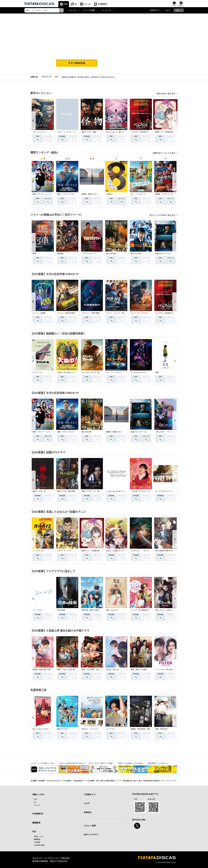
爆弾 (34, 254)
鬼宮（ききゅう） (113, 610)
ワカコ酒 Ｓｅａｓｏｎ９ (140, 491)
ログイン (181, 6)
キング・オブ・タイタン (140, 313)
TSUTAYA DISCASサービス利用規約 (59, 781)
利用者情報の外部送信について (154, 781)
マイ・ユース (37, 610)
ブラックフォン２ (39, 132)
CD (76, 4)
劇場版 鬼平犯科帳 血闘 (140, 729)
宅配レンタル (39, 836)
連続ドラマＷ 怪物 (89, 132)
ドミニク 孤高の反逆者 (66, 313)
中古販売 (37, 842)
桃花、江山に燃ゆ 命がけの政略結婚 (95, 669)
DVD (66, 4)
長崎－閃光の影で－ (162, 729)
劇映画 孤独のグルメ (90, 194)
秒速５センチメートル (163, 254)
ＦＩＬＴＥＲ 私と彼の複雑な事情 (168, 669)
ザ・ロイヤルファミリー (164, 491)
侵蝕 (157, 372)
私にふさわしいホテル (41, 729)
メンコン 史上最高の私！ (140, 610)
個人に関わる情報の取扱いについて (109, 781)
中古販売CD (103, 4)
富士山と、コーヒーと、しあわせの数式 (96, 729)
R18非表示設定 (39, 845)
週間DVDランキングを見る (164, 153)
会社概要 (34, 781)
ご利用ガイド (155, 10)
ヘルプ (167, 10)
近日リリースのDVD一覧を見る (163, 215)
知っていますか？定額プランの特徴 (101, 763)
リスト (174, 6)
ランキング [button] (106, 10)
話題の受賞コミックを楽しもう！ (159, 763)
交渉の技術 (61, 610)
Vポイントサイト (91, 834)
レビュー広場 (90, 825)
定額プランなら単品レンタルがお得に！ (131, 763)
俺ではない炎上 (136, 254)
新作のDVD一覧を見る (166, 94)
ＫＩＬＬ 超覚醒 (39, 313)
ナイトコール (37, 372)
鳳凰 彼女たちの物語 (139, 669)
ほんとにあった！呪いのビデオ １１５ (121, 132)
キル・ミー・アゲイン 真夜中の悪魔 (120, 372)
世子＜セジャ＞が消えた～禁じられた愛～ (170, 610)
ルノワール (110, 729)
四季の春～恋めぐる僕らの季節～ (94, 610)
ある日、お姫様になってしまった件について (122, 551)
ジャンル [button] (72, 10)
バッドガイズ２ (38, 551)
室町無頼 (60, 254)
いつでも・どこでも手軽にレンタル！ (43, 763)
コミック (87, 4)
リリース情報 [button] (89, 10)
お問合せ (88, 812)
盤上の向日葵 (111, 254)
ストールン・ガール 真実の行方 (94, 372)
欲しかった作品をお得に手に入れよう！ (73, 763)
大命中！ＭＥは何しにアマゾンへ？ (70, 372)
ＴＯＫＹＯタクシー (89, 254)
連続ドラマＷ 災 (39, 491)
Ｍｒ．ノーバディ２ (138, 194)
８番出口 (109, 194)
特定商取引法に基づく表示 (132, 781)
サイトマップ (171, 781)
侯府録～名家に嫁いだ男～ (42, 669)
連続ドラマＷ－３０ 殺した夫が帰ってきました (99, 491)
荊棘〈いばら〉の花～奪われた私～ (70, 669)
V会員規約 (42, 781)
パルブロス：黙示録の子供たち (142, 132)
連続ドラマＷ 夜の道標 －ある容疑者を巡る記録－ (76, 491)
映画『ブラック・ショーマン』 (44, 194)
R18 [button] (178, 10)
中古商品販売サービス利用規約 (84, 781)
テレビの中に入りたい (139, 372)
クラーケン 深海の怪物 (90, 313)
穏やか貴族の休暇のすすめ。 (166, 551)
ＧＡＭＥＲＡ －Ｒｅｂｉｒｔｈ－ (144, 551)
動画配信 (36, 823)
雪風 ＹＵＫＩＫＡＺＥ (66, 194)
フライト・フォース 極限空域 (117, 313)
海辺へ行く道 (62, 729)
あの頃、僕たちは (113, 669)
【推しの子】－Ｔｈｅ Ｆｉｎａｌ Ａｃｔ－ (172, 432)
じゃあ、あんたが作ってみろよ (117, 491)
